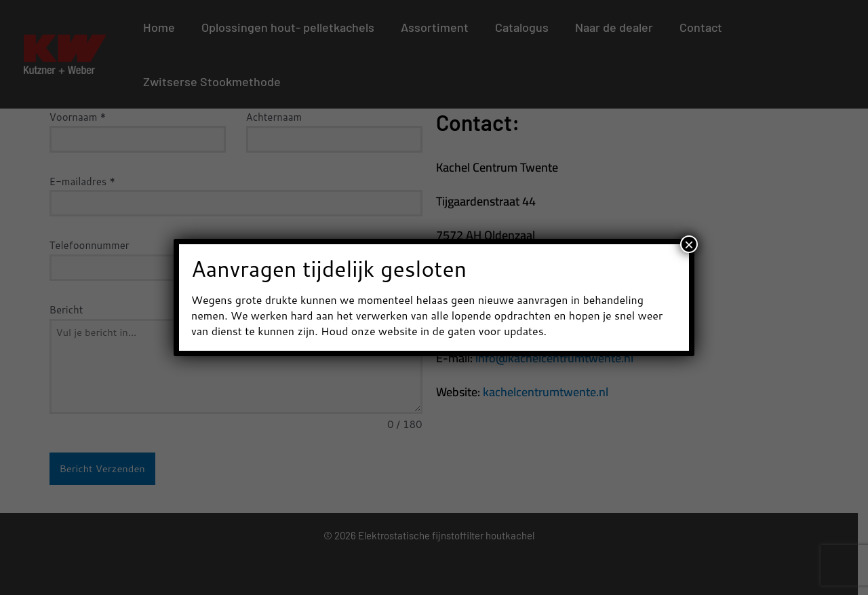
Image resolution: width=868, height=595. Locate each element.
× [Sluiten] (689, 244)
